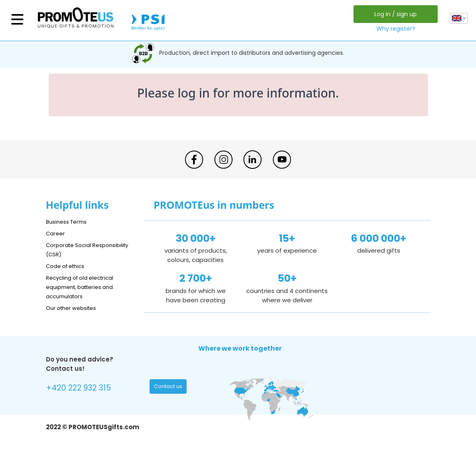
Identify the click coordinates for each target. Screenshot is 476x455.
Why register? (394, 29)
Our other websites (75, 308)
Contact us (170, 388)
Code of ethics (69, 266)
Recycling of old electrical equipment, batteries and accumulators (85, 287)
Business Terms (69, 221)
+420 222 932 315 (82, 389)
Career (56, 233)
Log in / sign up (394, 14)
